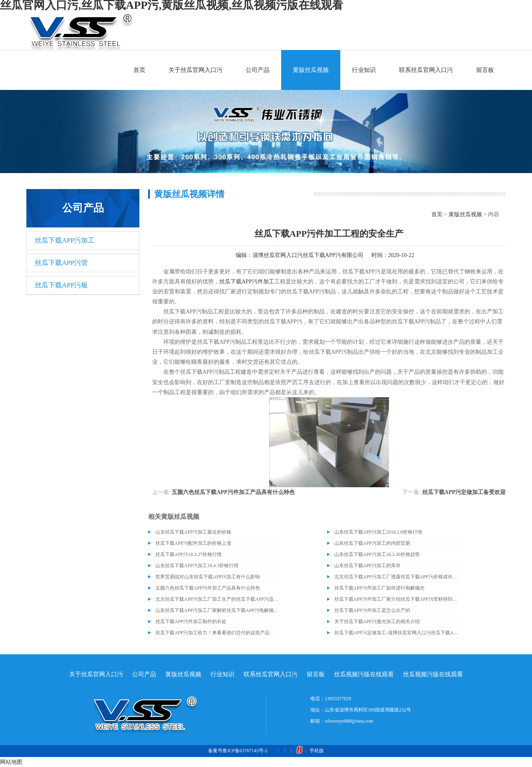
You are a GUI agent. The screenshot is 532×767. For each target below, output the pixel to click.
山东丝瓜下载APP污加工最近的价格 (193, 532)
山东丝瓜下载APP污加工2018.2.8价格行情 (378, 532)
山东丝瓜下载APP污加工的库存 (367, 566)
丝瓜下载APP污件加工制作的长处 (191, 622)
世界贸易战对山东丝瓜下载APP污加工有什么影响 (208, 577)
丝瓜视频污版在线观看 (364, 674)
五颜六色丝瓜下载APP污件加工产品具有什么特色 (233, 492)
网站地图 (11, 762)
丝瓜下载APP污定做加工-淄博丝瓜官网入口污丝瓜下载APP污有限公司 (397, 633)
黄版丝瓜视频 (311, 70)
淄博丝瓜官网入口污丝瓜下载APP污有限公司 (308, 255)
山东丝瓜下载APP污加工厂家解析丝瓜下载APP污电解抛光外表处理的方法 (218, 610)
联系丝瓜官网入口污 (426, 70)
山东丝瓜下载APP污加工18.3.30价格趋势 (377, 554)
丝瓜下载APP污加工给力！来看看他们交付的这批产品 (212, 633)
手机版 (317, 751)
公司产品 (258, 70)
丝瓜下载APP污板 (61, 285)
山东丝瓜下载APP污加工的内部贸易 (372, 543)
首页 (139, 70)
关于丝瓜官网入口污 (196, 70)
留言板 (485, 70)
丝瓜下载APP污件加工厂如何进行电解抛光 (379, 588)
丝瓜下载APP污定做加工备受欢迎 (464, 492)
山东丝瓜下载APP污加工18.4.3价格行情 (197, 566)
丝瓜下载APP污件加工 (247, 282)
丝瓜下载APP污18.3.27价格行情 (189, 554)
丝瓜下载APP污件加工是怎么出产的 (372, 610)
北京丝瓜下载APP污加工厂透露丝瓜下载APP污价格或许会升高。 (397, 577)
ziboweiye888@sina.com (349, 721)
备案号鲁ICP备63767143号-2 (238, 751)
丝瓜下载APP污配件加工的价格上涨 (193, 543)
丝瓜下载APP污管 (61, 263)
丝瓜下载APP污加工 (65, 240)
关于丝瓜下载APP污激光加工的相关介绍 (377, 622)
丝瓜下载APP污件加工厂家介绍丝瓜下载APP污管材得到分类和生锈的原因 (397, 599)
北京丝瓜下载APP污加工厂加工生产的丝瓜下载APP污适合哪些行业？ (218, 599)
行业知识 (364, 70)
